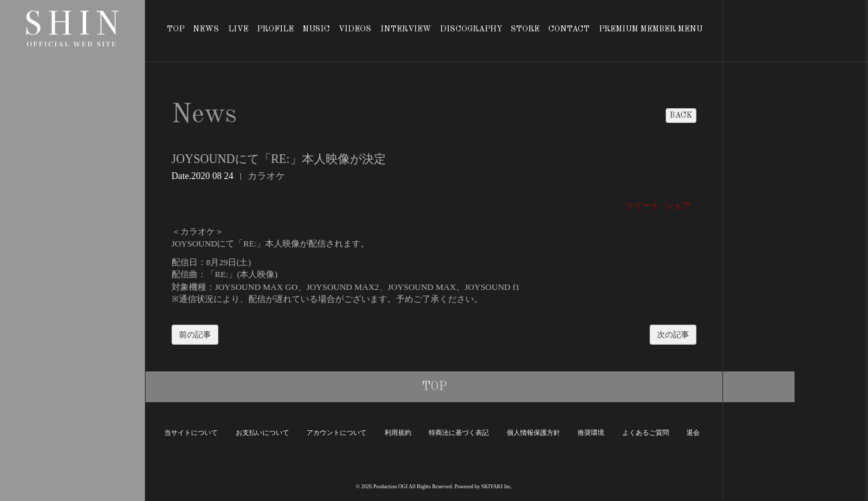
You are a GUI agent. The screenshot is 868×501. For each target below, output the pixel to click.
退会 (693, 433)
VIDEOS (355, 29)
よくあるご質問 (646, 433)
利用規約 (398, 433)
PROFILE (275, 29)
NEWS (206, 29)
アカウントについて (337, 433)
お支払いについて (262, 433)
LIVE (238, 29)
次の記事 (673, 335)
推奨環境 (591, 433)
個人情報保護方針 (533, 433)
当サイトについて (191, 433)
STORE (525, 29)
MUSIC (316, 29)
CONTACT (569, 29)
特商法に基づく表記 (459, 433)
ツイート (642, 205)
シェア (678, 205)
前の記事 (195, 335)
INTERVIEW (406, 29)
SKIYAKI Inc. (497, 487)
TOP (176, 29)
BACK (681, 116)
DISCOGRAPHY (471, 29)
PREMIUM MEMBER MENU (651, 29)
